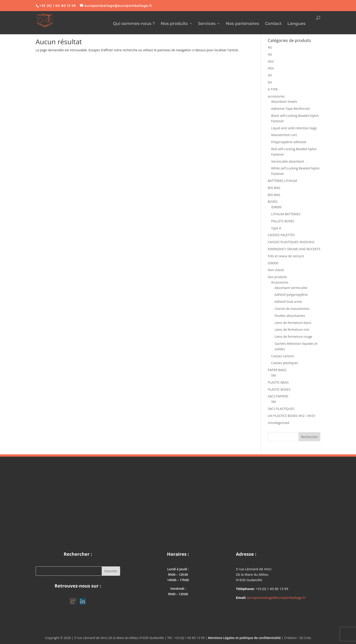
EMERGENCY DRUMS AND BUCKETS (294, 249)
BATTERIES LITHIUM (282, 181)
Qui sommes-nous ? (134, 24)
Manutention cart (284, 135)
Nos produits (174, 24)
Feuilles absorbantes (290, 316)
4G (270, 47)
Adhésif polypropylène (291, 295)
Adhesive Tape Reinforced (290, 109)
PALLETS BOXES (283, 221)
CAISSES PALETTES (281, 235)
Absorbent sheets (284, 102)
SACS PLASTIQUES (281, 409)
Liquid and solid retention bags (294, 128)
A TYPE (273, 89)
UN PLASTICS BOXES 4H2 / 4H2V (291, 416)
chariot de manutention (292, 309)
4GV (271, 61)
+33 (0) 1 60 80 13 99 (58, 6)
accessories (276, 96)
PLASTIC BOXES (279, 389)
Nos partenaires (242, 24)
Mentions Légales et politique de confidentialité (244, 638)
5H (270, 75)
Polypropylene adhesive (289, 142)
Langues (296, 24)
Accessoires (280, 282)
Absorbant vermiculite (291, 288)
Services (207, 24)
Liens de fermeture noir (292, 329)
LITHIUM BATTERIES (286, 214)
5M (273, 375)
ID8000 (276, 207)
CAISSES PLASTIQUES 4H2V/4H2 (291, 242)
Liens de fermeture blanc (293, 323)
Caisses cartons (283, 356)
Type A (276, 228)
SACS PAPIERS (278, 396)
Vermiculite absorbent (287, 161)
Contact (273, 24)
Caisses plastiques (284, 363)
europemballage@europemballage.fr (276, 597)
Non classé (276, 270)
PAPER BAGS (277, 370)
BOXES (273, 202)
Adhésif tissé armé (288, 302)
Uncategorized (278, 423)
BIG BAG (274, 188)
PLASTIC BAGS (278, 382)
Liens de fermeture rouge (293, 337)
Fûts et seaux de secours (286, 256)
